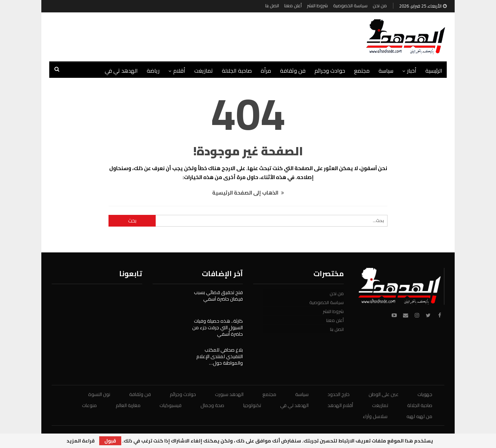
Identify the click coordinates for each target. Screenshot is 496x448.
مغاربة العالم (128, 405)
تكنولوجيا (252, 405)
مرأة (266, 71)
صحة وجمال (212, 405)
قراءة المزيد (81, 441)
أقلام (179, 71)
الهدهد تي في (121, 71)
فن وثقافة (293, 71)
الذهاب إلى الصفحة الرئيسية (248, 193)
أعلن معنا (293, 6)
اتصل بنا (272, 6)
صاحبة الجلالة (237, 71)
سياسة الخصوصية (350, 6)
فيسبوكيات (170, 405)
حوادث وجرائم (330, 71)
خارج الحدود (339, 394)
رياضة (153, 71)
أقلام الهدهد (340, 405)
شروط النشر (317, 6)
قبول (110, 441)
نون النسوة (99, 394)
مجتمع (362, 71)
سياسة (386, 71)
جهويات (425, 394)
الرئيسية (434, 71)
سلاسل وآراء (375, 416)
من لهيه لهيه (419, 416)
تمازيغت (204, 71)
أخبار (412, 71)
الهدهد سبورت (229, 394)
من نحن (380, 6)
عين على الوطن (384, 394)
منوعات (89, 405)
